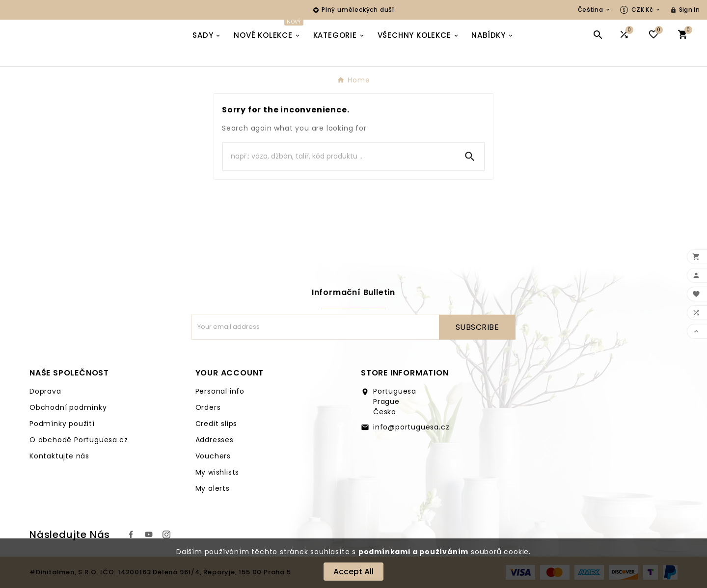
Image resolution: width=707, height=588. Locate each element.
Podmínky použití (62, 424)
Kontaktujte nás (59, 456)
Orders (208, 407)
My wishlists (218, 472)
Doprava (45, 391)
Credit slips (217, 424)
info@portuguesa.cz (411, 427)
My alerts (213, 488)
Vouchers (213, 456)
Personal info (220, 391)
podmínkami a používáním (413, 552)
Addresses (215, 440)
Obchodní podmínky (68, 407)
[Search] (339, 157)
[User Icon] (685, 10)
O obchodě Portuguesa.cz (79, 440)
